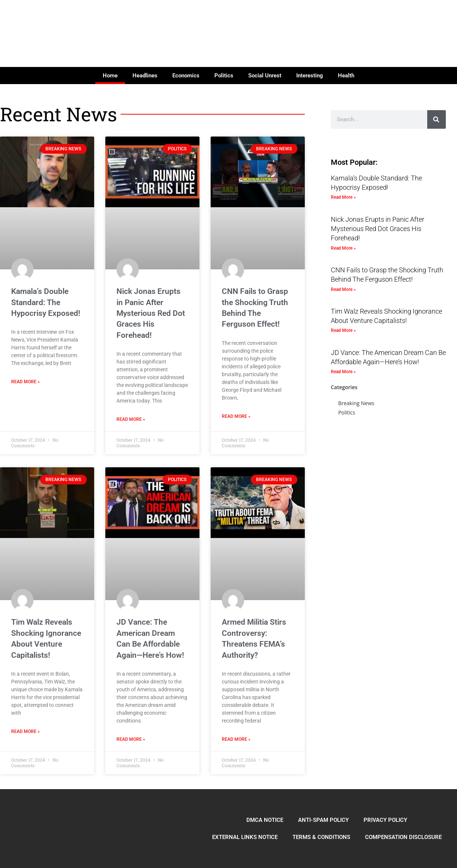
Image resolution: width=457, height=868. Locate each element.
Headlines (145, 76)
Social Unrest (265, 76)
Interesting (310, 76)
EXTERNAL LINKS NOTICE (245, 837)
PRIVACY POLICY (385, 820)
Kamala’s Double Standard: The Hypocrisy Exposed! (46, 302)
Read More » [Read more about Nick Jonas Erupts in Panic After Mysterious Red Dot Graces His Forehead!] (131, 419)
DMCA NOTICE (265, 820)
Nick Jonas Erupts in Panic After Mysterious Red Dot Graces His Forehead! (151, 313)
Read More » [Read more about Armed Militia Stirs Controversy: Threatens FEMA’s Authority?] (236, 739)
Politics (224, 76)
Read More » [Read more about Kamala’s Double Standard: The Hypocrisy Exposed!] (25, 382)
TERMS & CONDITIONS (321, 837)
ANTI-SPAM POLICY (323, 820)
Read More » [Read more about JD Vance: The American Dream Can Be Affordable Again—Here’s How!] (131, 739)
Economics (186, 76)
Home (110, 76)
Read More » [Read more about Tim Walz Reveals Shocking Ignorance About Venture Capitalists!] (25, 731)
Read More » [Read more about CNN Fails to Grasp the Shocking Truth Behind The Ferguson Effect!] (236, 416)
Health (346, 76)
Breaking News (356, 403)
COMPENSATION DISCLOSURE (403, 837)
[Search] (437, 119)
